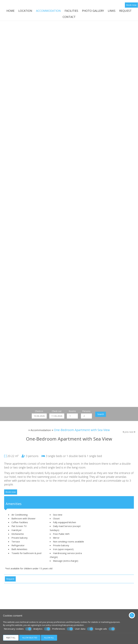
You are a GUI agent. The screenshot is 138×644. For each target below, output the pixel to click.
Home (10, 11)
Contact (69, 18)
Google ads (105, 629)
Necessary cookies (18, 629)
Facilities (71, 11)
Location (25, 11)
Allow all (49, 638)
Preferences (62, 629)
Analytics (42, 629)
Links (112, 11)
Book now (132, 6)
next (132, 437)
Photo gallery (93, 11)
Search (103, 417)
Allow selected (30, 638)
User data (84, 629)
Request (125, 11)
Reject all (11, 638)
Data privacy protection (73, 625)
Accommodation (48, 11)
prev (125, 437)
